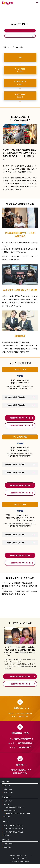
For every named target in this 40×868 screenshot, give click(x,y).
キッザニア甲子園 (20, 87)
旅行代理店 (7, 821)
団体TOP (6, 52)
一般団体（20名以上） (10, 815)
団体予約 (6, 840)
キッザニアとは (8, 805)
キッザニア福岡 (20, 100)
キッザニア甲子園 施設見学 (20, 748)
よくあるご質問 (8, 848)
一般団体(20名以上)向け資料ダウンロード (18, 818)
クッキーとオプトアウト (20, 862)
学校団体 (6, 809)
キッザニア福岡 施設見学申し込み (13, 836)
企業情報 (13, 860)
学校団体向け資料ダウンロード (20, 32)
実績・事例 (7, 790)
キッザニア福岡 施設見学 (20, 752)
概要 (20, 62)
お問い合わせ (7, 852)
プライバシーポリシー (24, 860)
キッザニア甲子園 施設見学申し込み (14, 833)
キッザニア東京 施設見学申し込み (13, 830)
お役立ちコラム (8, 793)
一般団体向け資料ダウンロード (20, 39)
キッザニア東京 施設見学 (20, 743)
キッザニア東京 (20, 75)
